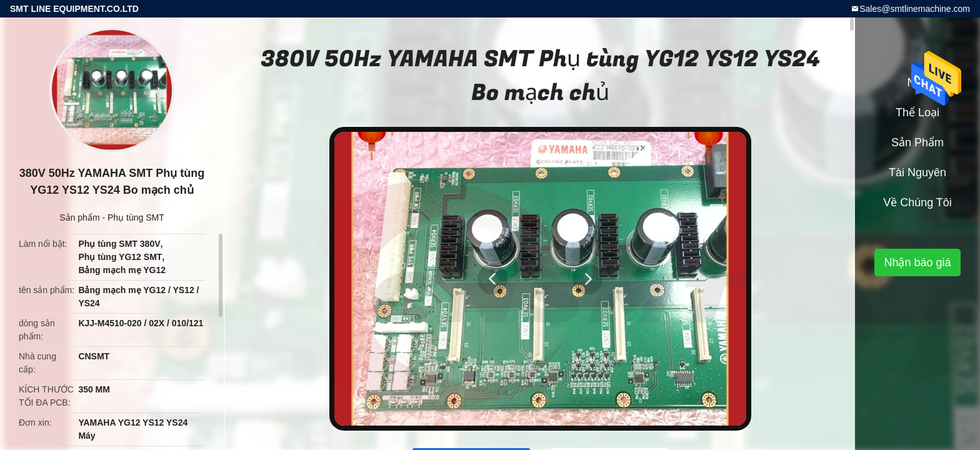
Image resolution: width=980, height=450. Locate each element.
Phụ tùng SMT (136, 217)
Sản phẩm (79, 217)
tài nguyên (917, 172)
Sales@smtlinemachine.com (915, 9)
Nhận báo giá (917, 262)
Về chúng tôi (917, 202)
